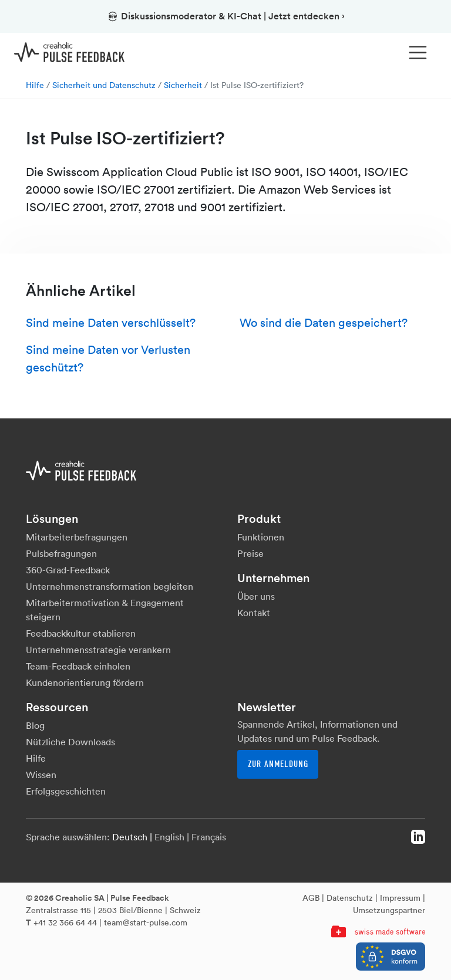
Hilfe (35, 85)
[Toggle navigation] (418, 53)
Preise (250, 553)
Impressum (400, 898)
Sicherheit (183, 85)
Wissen (41, 775)
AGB (311, 898)
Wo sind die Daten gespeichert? (324, 323)
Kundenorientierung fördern (85, 682)
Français (209, 837)
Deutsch (130, 837)
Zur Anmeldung (278, 764)
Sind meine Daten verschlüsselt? (111, 323)
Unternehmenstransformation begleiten (110, 586)
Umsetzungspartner (389, 910)
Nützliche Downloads (70, 742)
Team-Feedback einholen (78, 666)
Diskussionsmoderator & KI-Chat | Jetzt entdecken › (226, 16)
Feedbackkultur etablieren (81, 633)
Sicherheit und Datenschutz (104, 85)
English (169, 837)
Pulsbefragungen (61, 553)
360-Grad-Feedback (68, 570)
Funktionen (261, 537)
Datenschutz (350, 898)
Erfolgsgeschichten (66, 791)
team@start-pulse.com (146, 922)
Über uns (256, 596)
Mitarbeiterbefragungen (77, 537)
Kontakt (254, 613)
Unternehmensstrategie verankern (98, 650)
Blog (35, 725)
